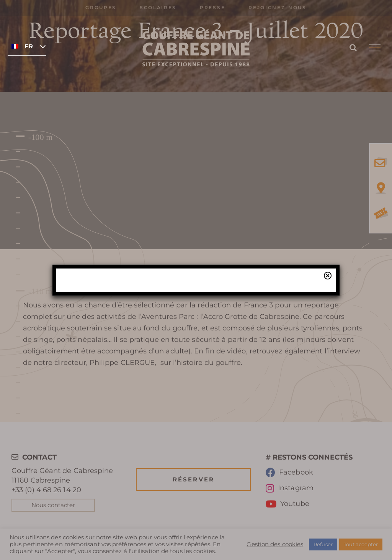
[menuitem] (27, 46)
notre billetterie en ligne (246, 341)
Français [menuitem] (29, 46)
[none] (27, 46)
